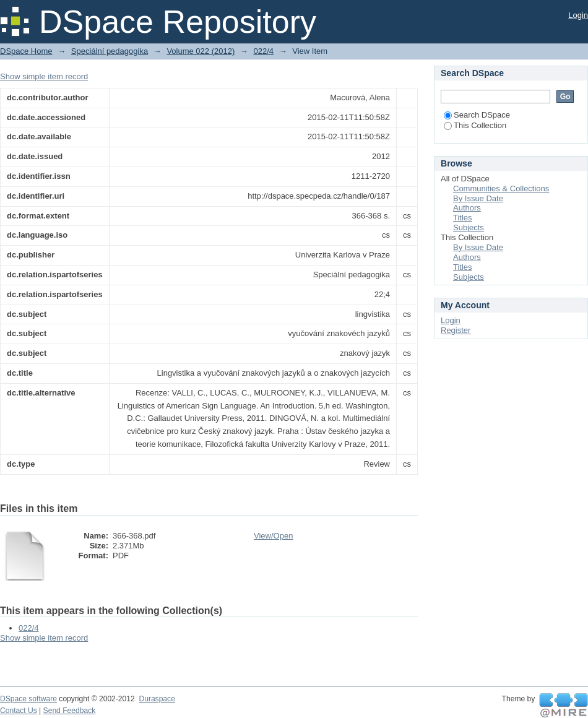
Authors (467, 208)
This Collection (475, 125)
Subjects (469, 227)
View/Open (273, 536)
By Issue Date (478, 198)
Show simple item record (44, 76)
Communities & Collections (501, 188)
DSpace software (28, 699)
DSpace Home (26, 51)
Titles (463, 218)
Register (456, 330)
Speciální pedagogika (110, 51)
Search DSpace (477, 115)
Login (578, 15)
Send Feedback (70, 711)
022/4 (263, 51)
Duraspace (157, 699)
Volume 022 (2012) (201, 51)
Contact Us (19, 711)
